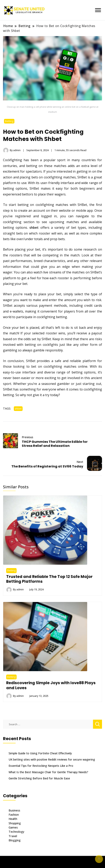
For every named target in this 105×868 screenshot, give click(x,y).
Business (14, 810)
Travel (13, 836)
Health (13, 819)
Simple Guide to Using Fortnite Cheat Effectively (40, 753)
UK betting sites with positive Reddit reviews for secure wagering (52, 759)
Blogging (15, 840)
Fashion (14, 815)
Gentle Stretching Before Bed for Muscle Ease (39, 778)
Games (13, 827)
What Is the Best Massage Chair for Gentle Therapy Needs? (48, 772)
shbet (34, 228)
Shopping (15, 823)
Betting (9, 121)
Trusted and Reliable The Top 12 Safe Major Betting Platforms (49, 579)
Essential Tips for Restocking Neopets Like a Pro (41, 766)
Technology (16, 832)
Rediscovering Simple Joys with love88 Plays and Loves (51, 685)
